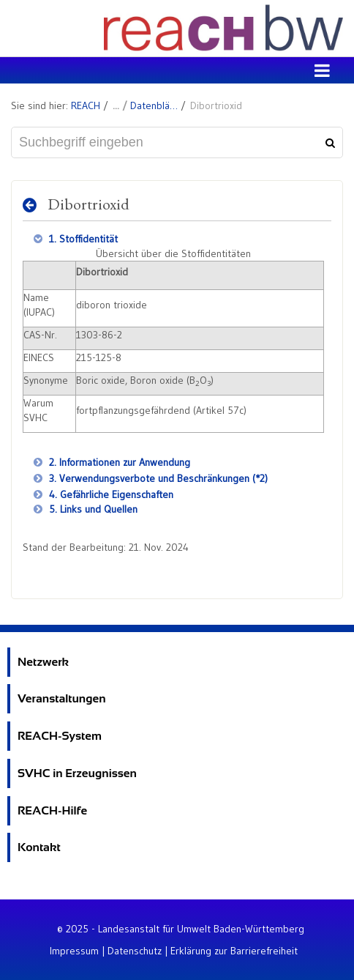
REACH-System (60, 736)
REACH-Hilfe (52, 810)
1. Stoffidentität (82, 239)
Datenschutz (135, 951)
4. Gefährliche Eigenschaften (110, 494)
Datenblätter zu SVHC (154, 105)
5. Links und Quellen (92, 509)
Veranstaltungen (62, 698)
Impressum (74, 951)
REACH (86, 105)
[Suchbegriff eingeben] (177, 142)
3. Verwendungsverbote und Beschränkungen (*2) (157, 478)
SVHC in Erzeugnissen (77, 773)
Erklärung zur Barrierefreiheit (234, 951)
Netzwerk (43, 662)
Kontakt (39, 847)
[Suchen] (328, 143)
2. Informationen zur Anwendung (118, 462)
